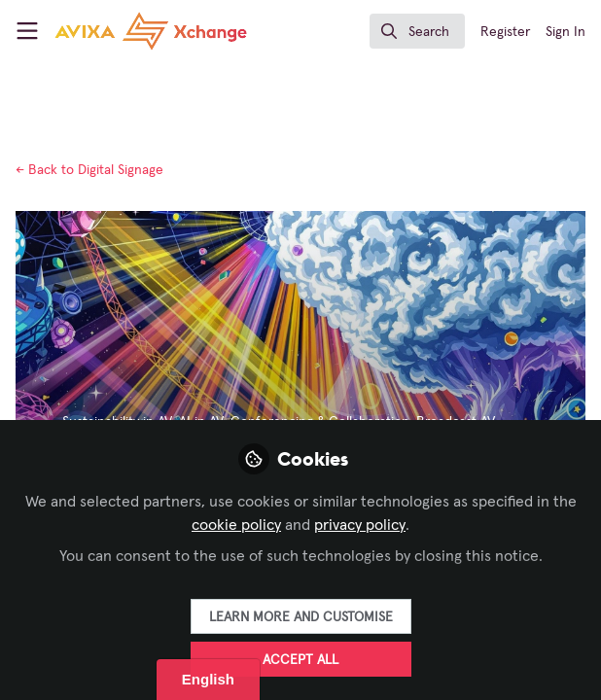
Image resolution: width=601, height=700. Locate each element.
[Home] (151, 31)
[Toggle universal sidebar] (27, 31)
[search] (417, 31)
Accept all (300, 660)
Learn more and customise (301, 617)
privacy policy (360, 525)
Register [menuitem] (505, 32)
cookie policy (236, 525)
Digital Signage (89, 170)
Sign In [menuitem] (566, 32)
